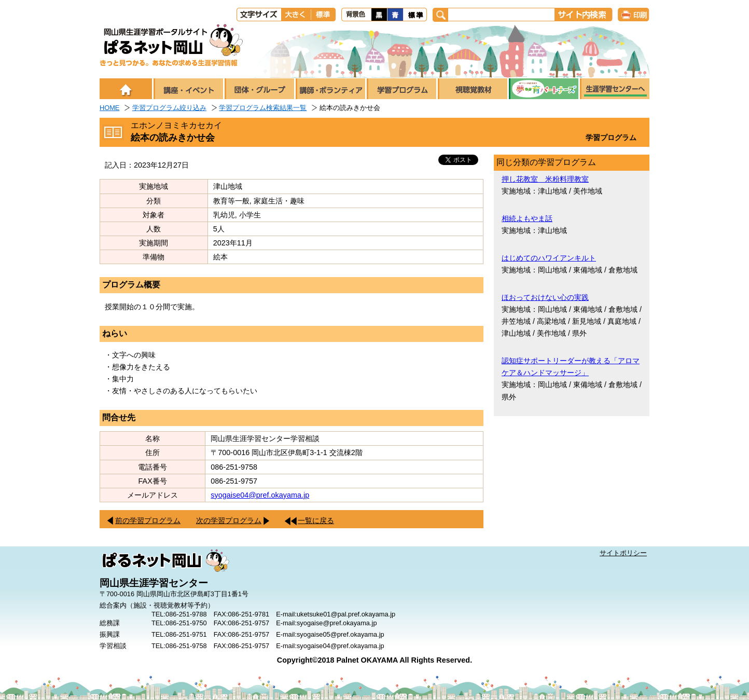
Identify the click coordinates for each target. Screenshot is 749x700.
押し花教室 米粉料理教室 (545, 179)
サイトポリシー (623, 553)
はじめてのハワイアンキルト (549, 258)
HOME (109, 108)
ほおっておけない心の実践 (545, 297)
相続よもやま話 (527, 218)
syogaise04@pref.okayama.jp (260, 495)
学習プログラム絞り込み (169, 108)
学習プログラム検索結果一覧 (263, 108)
